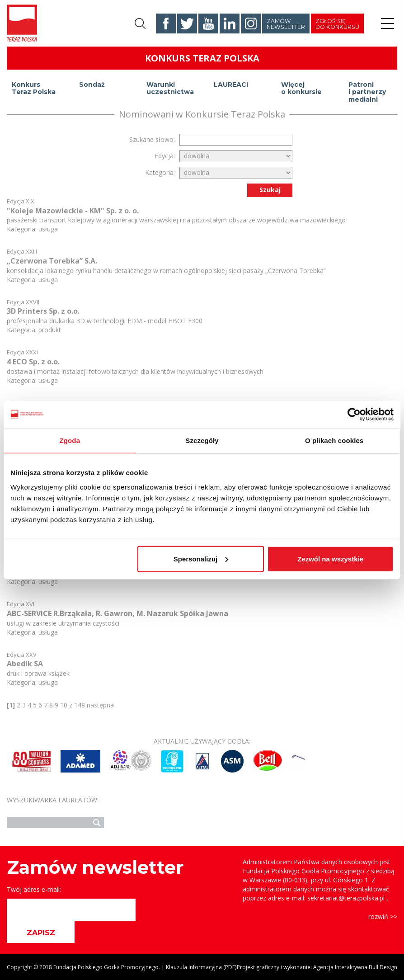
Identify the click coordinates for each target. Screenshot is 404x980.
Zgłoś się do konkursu (337, 24)
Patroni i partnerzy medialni (367, 89)
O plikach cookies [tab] (334, 441)
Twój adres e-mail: (34, 889)
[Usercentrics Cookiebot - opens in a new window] (354, 415)
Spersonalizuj (201, 558)
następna (100, 705)
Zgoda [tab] (70, 441)
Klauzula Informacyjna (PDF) (201, 967)
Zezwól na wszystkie (330, 558)
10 (64, 705)
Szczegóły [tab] (202, 441)
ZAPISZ (41, 933)
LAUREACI (231, 85)
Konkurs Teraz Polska (34, 88)
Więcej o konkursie (301, 88)
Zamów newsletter (286, 24)
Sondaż (92, 85)
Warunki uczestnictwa (170, 88)
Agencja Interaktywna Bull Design (355, 967)
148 (80, 705)
